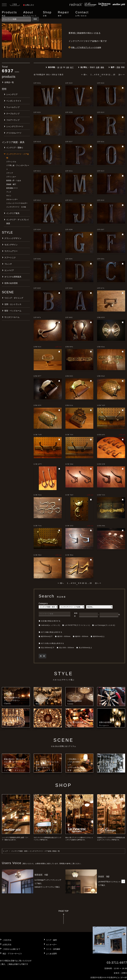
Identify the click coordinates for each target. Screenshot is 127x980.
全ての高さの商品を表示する (51, 643)
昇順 (118, 67)
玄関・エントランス (13, 304)
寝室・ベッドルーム (13, 311)
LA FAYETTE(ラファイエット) (76, 625)
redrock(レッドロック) (49, 625)
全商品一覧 (9, 82)
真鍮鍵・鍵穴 (11, 184)
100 (68, 67)
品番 (98, 67)
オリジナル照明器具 (13, 277)
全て (72, 67)
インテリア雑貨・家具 (19, 851)
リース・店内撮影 (53, 949)
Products (9, 14)
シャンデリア (12, 94)
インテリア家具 (13, 213)
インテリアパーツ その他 (16, 207)
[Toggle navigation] (4, 5)
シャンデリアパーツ (15, 126)
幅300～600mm (63, 636)
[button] (123, 881)
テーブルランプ (13, 114)
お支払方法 (7, 945)
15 (114, 75)
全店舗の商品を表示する (50, 621)
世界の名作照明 (11, 283)
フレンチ (8, 264)
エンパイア (9, 270)
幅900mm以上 (98, 636)
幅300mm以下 (46, 636)
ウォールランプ (13, 107)
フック (9, 192)
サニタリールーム (12, 317)
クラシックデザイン (13, 238)
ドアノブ (10, 173)
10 (58, 67)
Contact (82, 14)
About (30, 14)
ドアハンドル (11, 162)
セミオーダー (51, 945)
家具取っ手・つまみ (14, 181)
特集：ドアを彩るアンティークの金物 (86, 47)
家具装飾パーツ (12, 188)
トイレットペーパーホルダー (17, 203)
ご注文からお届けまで (11, 949)
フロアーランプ (13, 120)
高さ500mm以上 (84, 648)
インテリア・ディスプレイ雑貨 (18, 222)
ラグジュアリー (11, 251)
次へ (121, 75)
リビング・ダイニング (14, 298)
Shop (47, 14)
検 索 (42, 656)
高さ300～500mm (65, 648)
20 (61, 67)
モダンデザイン (11, 245)
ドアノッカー (11, 177)
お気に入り (29, 5)
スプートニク (10, 257)
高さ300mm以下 (47, 648)
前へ (84, 75)
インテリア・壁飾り (15, 148)
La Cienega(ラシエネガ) (104, 625)
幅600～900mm (81, 636)
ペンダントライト (14, 101)
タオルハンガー (12, 199)
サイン (9, 196)
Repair (64, 14)
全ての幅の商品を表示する (50, 632)
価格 (102, 67)
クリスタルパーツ (14, 133)
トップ (5, 851)
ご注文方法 (7, 940)
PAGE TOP (63, 918)
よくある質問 (51, 954)
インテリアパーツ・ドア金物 (18, 156)
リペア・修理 (51, 940)
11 (109, 75)
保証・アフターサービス (12, 954)
